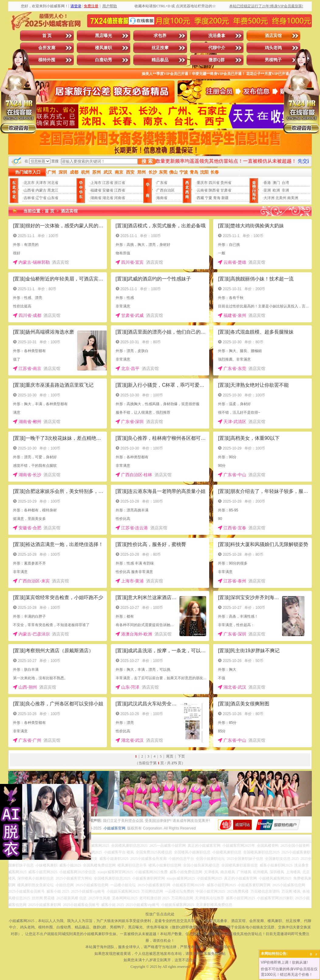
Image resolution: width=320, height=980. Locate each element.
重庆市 (202, 183)
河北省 (53, 183)
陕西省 (214, 190)
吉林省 (29, 198)
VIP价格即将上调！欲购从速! (284, 962)
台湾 (285, 183)
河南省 (120, 198)
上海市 (96, 183)
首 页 (47, 36)
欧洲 (276, 190)
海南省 (162, 198)
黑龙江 (53, 190)
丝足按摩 (160, 48)
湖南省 (96, 198)
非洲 (285, 190)
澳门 (276, 183)
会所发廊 (47, 48)
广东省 (162, 183)
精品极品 (160, 60)
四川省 (214, 183)
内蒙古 (41, 190)
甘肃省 (226, 190)
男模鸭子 (273, 60)
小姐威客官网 (114, 828)
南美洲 (293, 198)
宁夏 (209, 198)
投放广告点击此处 (160, 914)
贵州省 (226, 183)
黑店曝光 (104, 36)
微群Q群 (217, 60)
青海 (217, 198)
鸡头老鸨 (273, 48)
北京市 (29, 183)
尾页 (170, 756)
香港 (267, 183)
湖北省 (108, 198)
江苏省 (108, 183)
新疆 (225, 198)
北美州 (281, 198)
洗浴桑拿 (217, 36)
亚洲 (267, 190)
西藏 (200, 198)
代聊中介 (217, 48)
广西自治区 (165, 190)
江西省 (120, 190)
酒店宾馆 (273, 36)
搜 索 (147, 161)
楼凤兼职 (104, 48)
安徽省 (108, 190)
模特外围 (47, 60)
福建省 (96, 190)
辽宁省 (41, 198)
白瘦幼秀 (104, 60)
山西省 (29, 190)
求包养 (160, 36)
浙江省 (120, 183)
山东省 (53, 198)
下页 (181, 756)
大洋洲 (269, 198)
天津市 (41, 183)
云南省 (202, 190)
